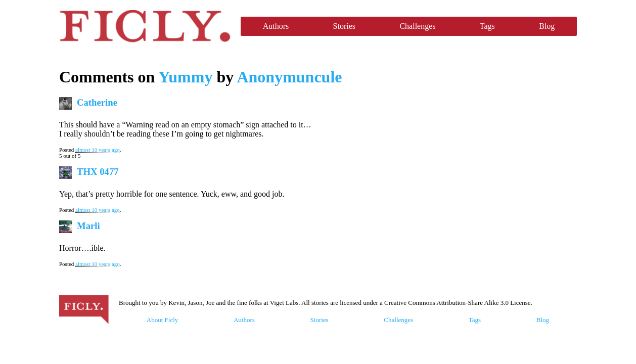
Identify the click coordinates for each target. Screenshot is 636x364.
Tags (487, 26)
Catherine (97, 102)
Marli (88, 226)
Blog (547, 26)
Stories (344, 26)
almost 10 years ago (98, 150)
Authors (276, 26)
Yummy (185, 77)
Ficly (145, 26)
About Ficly (162, 320)
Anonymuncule (289, 77)
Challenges (417, 26)
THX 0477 (98, 172)
